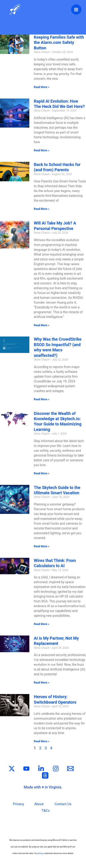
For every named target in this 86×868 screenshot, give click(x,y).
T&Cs (46, 811)
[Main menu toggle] (76, 10)
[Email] (70, 769)
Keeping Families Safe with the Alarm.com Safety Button (59, 43)
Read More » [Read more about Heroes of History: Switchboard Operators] (42, 741)
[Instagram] (56, 769)
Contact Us (63, 804)
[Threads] (45, 775)
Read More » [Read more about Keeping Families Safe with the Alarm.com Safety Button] (42, 87)
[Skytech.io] (15, 9)
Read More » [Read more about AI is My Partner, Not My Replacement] (42, 683)
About (39, 804)
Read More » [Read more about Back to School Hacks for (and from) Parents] (42, 209)
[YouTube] (26, 769)
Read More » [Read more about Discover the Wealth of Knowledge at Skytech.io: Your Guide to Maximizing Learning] (42, 473)
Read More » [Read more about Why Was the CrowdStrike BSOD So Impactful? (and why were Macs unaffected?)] (42, 399)
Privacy (18, 804)
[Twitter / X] (12, 769)
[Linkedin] (41, 769)
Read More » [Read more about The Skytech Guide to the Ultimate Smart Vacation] (42, 546)
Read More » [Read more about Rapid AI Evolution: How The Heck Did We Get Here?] (42, 150)
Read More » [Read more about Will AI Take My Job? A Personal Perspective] (42, 325)
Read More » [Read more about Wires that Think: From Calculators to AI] (42, 624)
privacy (41, 853)
